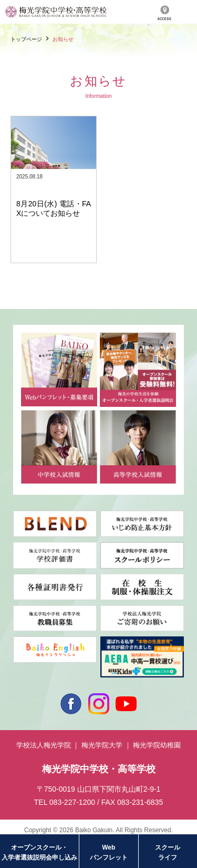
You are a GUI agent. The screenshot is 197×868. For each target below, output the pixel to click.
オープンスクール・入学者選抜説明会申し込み (39, 852)
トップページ (26, 39)
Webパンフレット (109, 852)
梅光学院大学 (102, 745)
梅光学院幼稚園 (157, 745)
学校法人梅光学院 (44, 745)
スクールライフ (168, 852)
